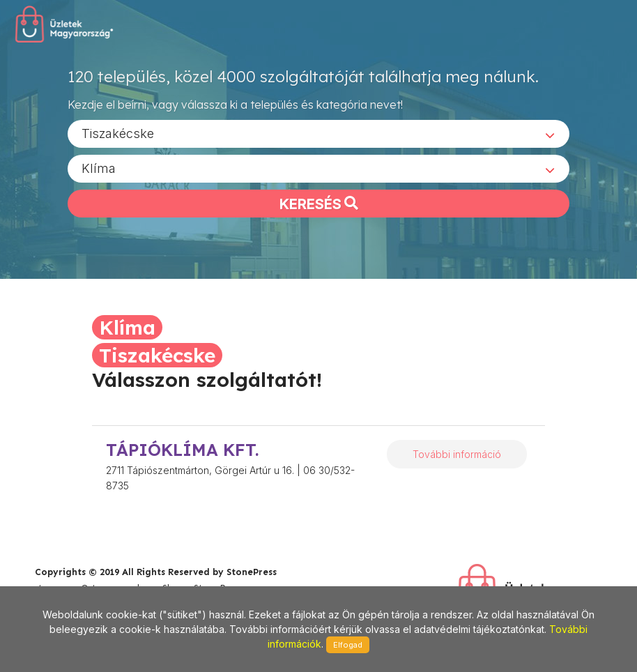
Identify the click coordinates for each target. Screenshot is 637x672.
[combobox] (318, 133)
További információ (457, 454)
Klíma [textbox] (99, 168)
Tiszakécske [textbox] (118, 133)
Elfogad (348, 645)
